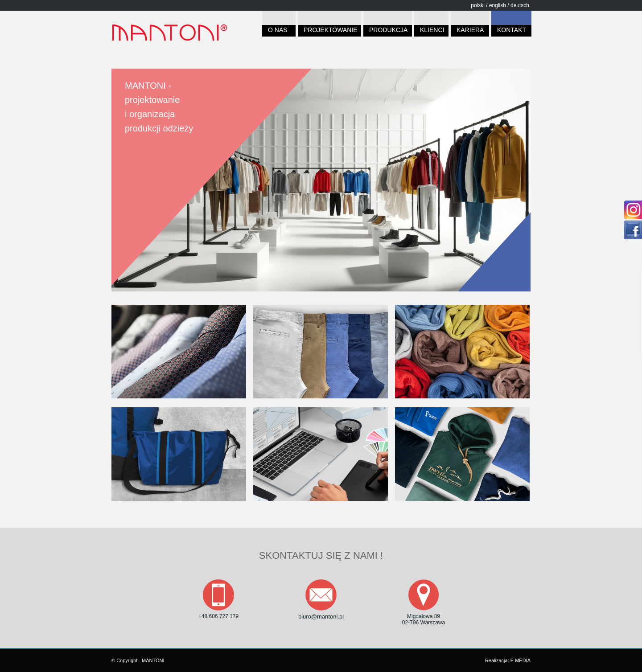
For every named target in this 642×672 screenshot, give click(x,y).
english (498, 5)
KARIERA (470, 31)
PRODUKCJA (388, 31)
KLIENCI (431, 31)
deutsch (520, 5)
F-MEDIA (521, 660)
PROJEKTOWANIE (329, 31)
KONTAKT (511, 31)
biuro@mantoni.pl (321, 617)
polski (478, 5)
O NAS (279, 31)
